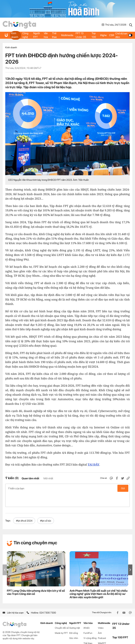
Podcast (102, 624)
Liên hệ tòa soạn (13, 598)
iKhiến (87, 614)
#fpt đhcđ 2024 (24, 507)
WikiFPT (102, 629)
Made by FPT (61, 619)
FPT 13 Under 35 (81, 35)
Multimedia (68, 35)
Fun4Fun (88, 619)
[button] (130, 556)
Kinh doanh (15, 35)
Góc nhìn (74, 624)
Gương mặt (75, 614)
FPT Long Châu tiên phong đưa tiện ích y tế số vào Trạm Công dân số (36, 578)
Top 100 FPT (120, 623)
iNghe (103, 35)
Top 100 (93, 35)
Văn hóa (46, 35)
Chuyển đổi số (62, 614)
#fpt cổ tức (46, 507)
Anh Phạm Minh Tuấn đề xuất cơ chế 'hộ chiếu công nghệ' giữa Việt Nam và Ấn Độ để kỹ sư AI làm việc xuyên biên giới (99, 580)
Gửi (123, 488)
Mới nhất (48, 478)
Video (101, 614)
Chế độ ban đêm (123, 35)
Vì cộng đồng (90, 624)
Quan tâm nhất (30, 478)
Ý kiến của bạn (67, 488)
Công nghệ (25, 35)
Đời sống (74, 619)
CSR (111, 35)
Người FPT (37, 35)
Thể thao (55, 35)
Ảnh (100, 619)
